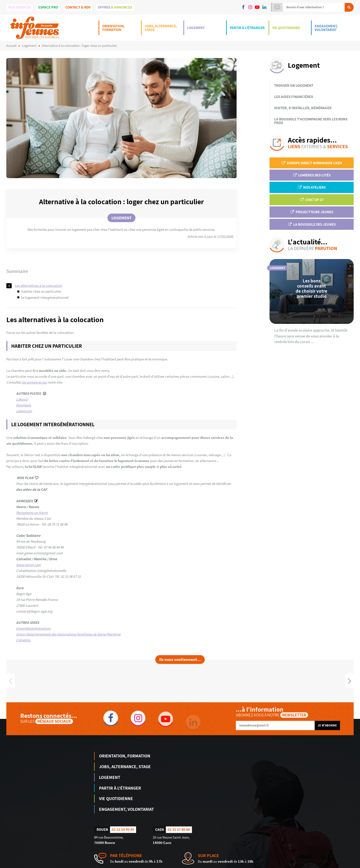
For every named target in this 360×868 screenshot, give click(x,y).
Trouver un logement (294, 85)
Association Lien (28, 565)
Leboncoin (24, 411)
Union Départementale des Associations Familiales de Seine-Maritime (68, 634)
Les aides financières (294, 97)
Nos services (20, 7)
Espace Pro (48, 7)
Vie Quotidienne (286, 28)
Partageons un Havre (32, 513)
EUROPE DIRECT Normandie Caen (311, 163)
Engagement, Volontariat (326, 28)
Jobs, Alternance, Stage (161, 28)
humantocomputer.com (79, 864)
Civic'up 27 (311, 200)
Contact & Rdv (78, 7)
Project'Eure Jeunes (311, 212)
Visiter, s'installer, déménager (303, 108)
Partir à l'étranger (247, 28)
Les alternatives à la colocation (38, 285)
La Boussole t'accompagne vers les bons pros (311, 121)
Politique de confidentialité (337, 864)
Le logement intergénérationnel (45, 297)
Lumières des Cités (312, 175)
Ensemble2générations (33, 628)
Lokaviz (22, 399)
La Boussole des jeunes (311, 224)
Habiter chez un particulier (41, 291)
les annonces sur (35, 382)
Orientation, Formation (113, 28)
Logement (196, 28)
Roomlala (24, 405)
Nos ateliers (311, 187)
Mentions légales (305, 864)
